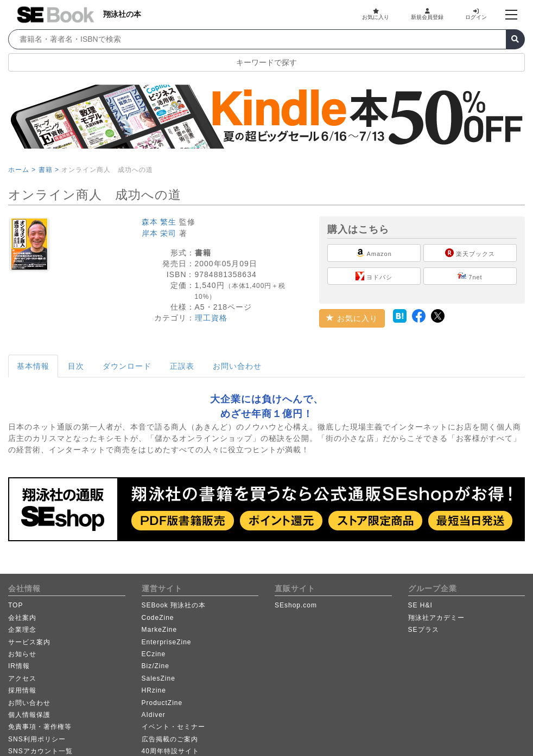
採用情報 (22, 690)
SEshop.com (296, 605)
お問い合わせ (237, 366)
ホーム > (22, 170)
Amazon (374, 253)
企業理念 (22, 630)
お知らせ (22, 654)
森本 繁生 (159, 222)
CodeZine (158, 618)
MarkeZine (160, 630)
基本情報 (33, 366)
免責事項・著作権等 (40, 727)
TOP (15, 605)
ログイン (476, 14)
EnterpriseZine (167, 642)
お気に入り (376, 14)
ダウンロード (127, 366)
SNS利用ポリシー (37, 739)
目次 (76, 366)
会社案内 (22, 618)
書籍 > (49, 170)
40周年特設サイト (170, 751)
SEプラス (424, 630)
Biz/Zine (156, 666)
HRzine (154, 690)
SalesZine (158, 678)
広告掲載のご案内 (170, 739)
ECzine (154, 654)
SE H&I (420, 605)
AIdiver (154, 715)
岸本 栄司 (159, 233)
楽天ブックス (470, 253)
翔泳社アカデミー (436, 618)
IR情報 (19, 666)
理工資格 (211, 318)
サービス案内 (29, 642)
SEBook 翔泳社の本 (174, 605)
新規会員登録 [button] (427, 14)
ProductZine (162, 703)
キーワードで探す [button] (266, 62)
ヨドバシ (374, 276)
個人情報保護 (29, 715)
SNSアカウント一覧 (40, 751)
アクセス (22, 678)
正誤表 (182, 366)
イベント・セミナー (173, 727)
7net (470, 276)
